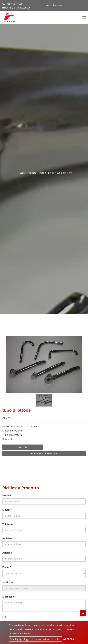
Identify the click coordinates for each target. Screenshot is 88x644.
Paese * (7, 567)
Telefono (7, 524)
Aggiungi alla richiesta (44, 453)
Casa (22, 173)
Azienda (7, 553)
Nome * (7, 495)
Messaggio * (9, 597)
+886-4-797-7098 (13, 4)
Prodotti (32, 173)
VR (83, 613)
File (4, 617)
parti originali (47, 173)
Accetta (69, 639)
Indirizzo (7, 538)
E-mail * (7, 510)
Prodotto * (9, 582)
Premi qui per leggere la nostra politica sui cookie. (35, 639)
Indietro (23, 447)
